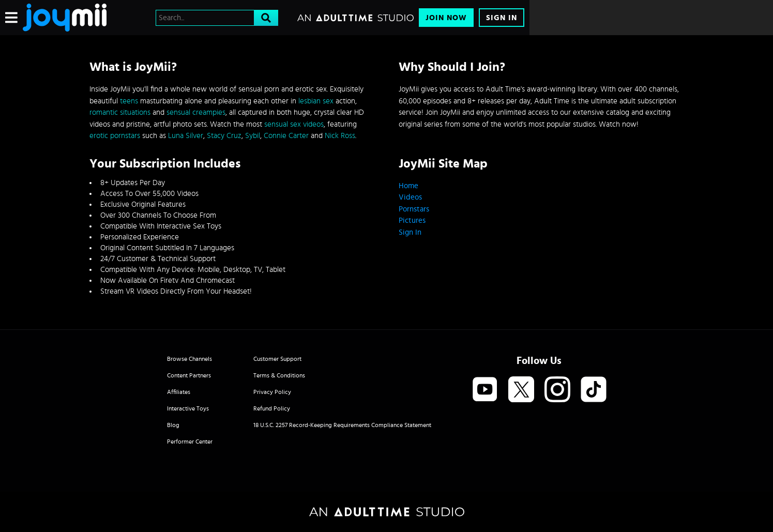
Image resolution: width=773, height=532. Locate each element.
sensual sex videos (294, 124)
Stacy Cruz (224, 136)
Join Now (446, 18)
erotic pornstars (115, 136)
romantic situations (120, 112)
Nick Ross (340, 136)
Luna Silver (186, 136)
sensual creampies (196, 112)
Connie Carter (286, 136)
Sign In (502, 18)
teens (129, 101)
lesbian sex (316, 101)
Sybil (253, 136)
